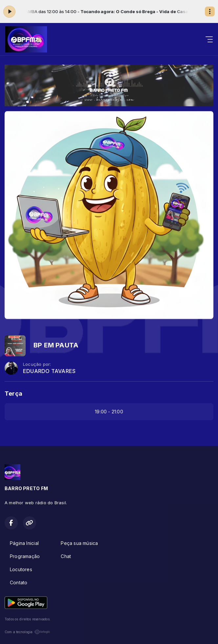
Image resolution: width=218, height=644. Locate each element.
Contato (19, 582)
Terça (13, 394)
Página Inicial (24, 543)
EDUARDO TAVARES (49, 371)
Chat (66, 556)
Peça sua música (79, 543)
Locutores (21, 569)
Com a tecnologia (27, 632)
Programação (25, 556)
